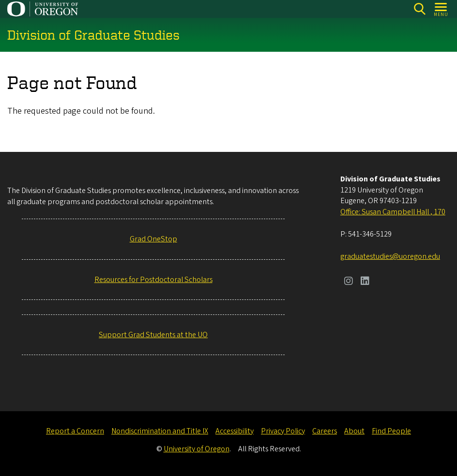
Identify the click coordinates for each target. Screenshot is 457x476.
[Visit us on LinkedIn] (365, 282)
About (354, 431)
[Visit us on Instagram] (349, 282)
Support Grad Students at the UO (153, 335)
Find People (391, 431)
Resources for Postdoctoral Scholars (153, 280)
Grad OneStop (153, 239)
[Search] (419, 9)
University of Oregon (197, 449)
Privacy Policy (283, 431)
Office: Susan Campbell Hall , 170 (393, 212)
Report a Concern (75, 431)
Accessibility (235, 431)
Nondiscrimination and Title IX (160, 431)
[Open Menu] (441, 9)
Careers (325, 431)
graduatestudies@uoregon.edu (390, 256)
